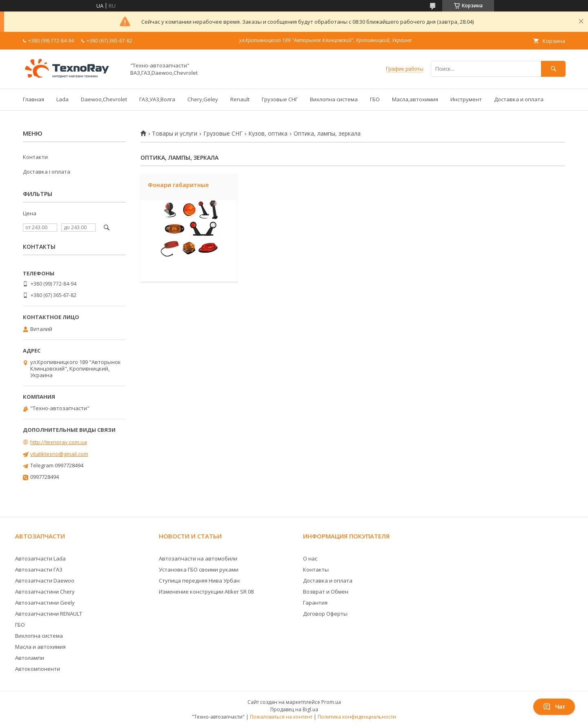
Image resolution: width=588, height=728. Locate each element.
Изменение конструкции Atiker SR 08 (206, 592)
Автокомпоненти (38, 669)
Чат (554, 707)
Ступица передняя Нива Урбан (199, 581)
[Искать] (553, 69)
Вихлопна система (334, 99)
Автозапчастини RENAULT (49, 614)
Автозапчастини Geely (45, 603)
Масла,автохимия (415, 99)
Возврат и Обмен (326, 592)
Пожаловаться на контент (281, 717)
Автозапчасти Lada (40, 558)
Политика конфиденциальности (357, 717)
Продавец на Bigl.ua (294, 709)
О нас (310, 558)
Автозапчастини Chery (45, 592)
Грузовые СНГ (280, 99)
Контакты (316, 569)
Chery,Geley (203, 99)
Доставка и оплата (519, 99)
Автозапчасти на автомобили (198, 558)
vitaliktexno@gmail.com (59, 454)
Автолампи (30, 658)
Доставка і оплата (47, 172)
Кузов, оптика (268, 134)
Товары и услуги (175, 134)
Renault (240, 99)
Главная (33, 99)
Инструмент (466, 99)
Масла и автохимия (40, 647)
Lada (62, 99)
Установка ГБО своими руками (199, 569)
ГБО (375, 99)
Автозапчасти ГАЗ (39, 569)
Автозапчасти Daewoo (45, 581)
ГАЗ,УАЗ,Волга (157, 99)
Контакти (35, 157)
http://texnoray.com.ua (59, 442)
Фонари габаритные (178, 185)
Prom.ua (331, 702)
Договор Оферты (325, 614)
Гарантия (315, 603)
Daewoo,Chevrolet (104, 99)
